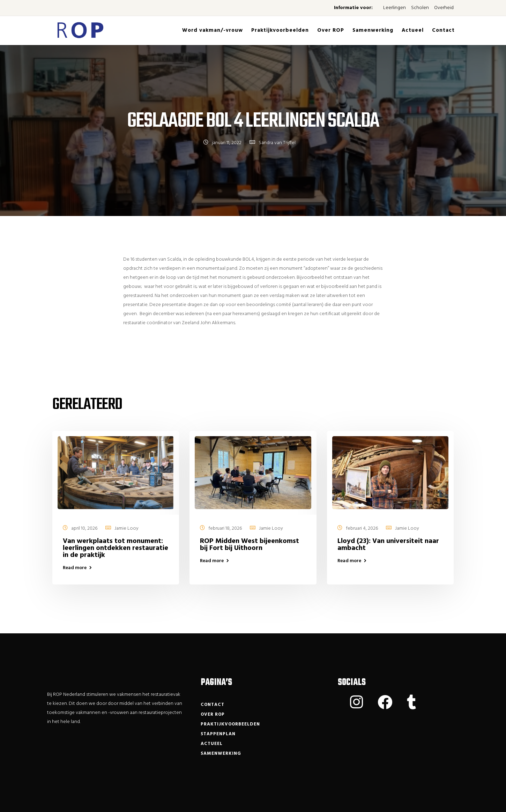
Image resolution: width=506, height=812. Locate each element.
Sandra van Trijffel (277, 143)
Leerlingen (395, 8)
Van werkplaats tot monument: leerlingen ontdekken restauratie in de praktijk (116, 548)
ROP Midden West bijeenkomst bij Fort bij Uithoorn (250, 545)
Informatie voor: (353, 8)
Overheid (444, 8)
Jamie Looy (126, 528)
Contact (443, 30)
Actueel (413, 30)
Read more (75, 568)
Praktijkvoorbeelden (280, 30)
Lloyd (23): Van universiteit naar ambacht (388, 545)
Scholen (420, 8)
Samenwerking (373, 30)
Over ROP (331, 30)
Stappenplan (218, 734)
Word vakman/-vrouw (213, 30)
